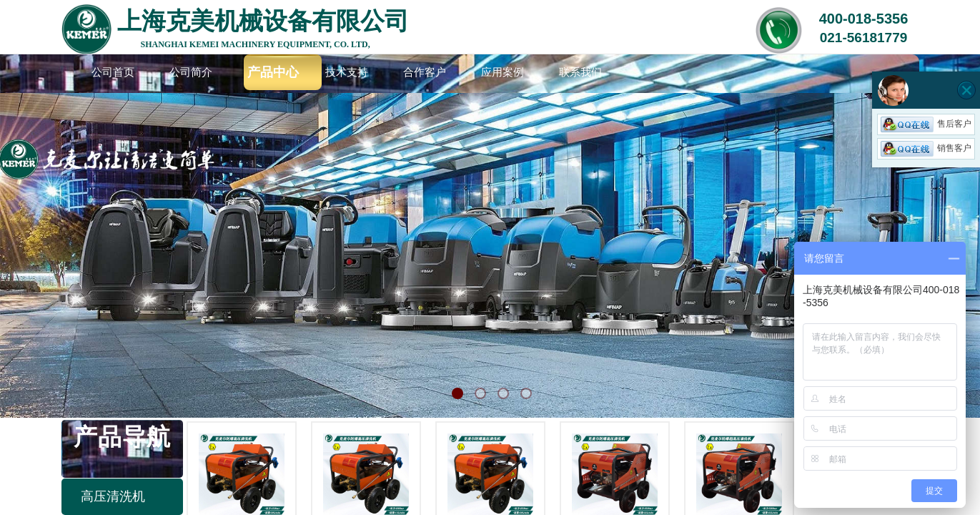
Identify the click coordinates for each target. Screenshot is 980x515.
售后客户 (926, 124)
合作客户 (425, 72)
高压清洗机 (113, 496)
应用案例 (503, 72)
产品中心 (273, 72)
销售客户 (926, 148)
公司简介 (191, 72)
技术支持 (347, 72)
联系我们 (580, 72)
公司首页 (113, 72)
